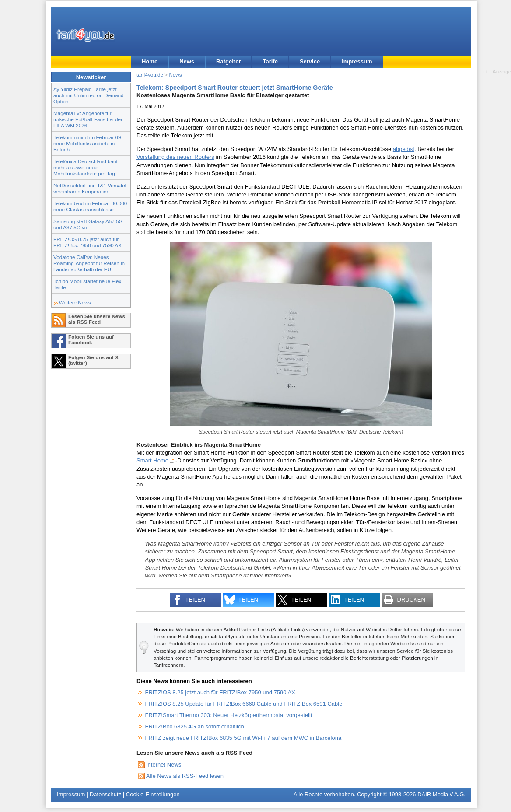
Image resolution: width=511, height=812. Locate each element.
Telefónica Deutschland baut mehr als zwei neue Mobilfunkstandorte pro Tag (86, 167)
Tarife (270, 61)
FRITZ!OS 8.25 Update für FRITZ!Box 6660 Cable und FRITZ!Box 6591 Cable (244, 704)
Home (150, 61)
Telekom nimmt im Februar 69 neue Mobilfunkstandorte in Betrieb (87, 143)
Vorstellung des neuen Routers (175, 157)
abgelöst (404, 149)
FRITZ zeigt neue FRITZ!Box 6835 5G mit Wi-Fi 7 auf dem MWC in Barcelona (243, 738)
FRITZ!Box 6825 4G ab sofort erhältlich (195, 726)
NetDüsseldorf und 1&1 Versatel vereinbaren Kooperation (90, 188)
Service (310, 61)
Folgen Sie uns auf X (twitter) (93, 360)
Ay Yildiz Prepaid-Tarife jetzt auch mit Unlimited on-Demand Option (88, 95)
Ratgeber (228, 61)
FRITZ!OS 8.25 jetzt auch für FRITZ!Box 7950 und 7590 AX (87, 242)
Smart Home (152, 460)
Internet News (164, 765)
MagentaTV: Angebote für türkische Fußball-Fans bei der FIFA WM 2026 (88, 119)
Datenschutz (105, 794)
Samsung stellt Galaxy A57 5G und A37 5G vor (88, 224)
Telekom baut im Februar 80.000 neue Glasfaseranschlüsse (90, 206)
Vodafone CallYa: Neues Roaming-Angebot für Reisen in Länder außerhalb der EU (89, 263)
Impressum (357, 61)
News (187, 61)
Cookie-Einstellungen (153, 794)
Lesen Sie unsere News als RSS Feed (97, 319)
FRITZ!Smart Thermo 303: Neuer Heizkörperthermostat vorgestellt (229, 715)
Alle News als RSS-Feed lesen (185, 776)
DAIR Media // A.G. (441, 794)
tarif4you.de (150, 75)
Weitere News (75, 303)
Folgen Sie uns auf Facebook (91, 339)
